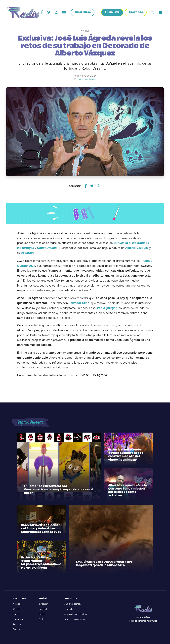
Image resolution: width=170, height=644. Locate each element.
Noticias (17, 604)
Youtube (42, 619)
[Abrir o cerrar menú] (160, 12)
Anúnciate (112, 13)
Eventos (17, 629)
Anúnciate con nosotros (76, 614)
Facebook (43, 609)
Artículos (17, 624)
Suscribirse (83, 13)
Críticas (17, 609)
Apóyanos (136, 13)
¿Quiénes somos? (73, 604)
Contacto (69, 609)
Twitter (42, 614)
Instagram (43, 604)
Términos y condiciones (75, 619)
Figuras (17, 614)
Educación (18, 619)
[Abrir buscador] (152, 12)
